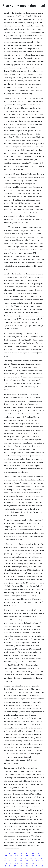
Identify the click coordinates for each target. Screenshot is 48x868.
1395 (37, 861)
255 (43, 861)
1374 (16, 863)
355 (5, 866)
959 (21, 861)
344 (5, 853)
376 (15, 866)
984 (36, 858)
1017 (5, 858)
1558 (26, 861)
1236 (5, 863)
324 (11, 858)
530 (32, 866)
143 (33, 856)
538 (32, 861)
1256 (33, 863)
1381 (43, 866)
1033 (38, 856)
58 (21, 858)
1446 (21, 866)
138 (33, 853)
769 (31, 858)
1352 (5, 856)
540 (27, 856)
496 (5, 861)
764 (11, 856)
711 (39, 863)
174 (16, 858)
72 (41, 858)
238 (15, 861)
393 (15, 853)
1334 (16, 856)
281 (27, 866)
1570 (27, 853)
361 (38, 853)
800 (10, 866)
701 (22, 856)
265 (11, 863)
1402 (21, 853)
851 (10, 853)
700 (37, 866)
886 (10, 861)
